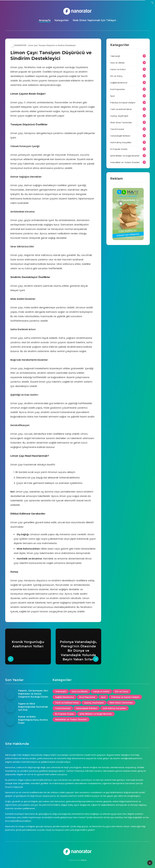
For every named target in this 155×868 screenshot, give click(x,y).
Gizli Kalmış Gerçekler (121, 142)
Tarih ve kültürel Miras (121, 109)
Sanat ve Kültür (118, 69)
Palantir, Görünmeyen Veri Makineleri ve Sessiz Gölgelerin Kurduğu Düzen (33, 694)
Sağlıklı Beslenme (119, 83)
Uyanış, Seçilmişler (119, 116)
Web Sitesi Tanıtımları (121, 123)
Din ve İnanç (116, 76)
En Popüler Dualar (119, 149)
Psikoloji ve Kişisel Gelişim (123, 103)
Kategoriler (62, 20)
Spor (113, 96)
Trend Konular (117, 129)
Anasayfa (45, 20)
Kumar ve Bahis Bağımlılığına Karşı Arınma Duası (33, 720)
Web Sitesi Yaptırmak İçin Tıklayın (94, 20)
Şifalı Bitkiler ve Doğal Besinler (125, 156)
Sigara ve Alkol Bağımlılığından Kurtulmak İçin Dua (33, 707)
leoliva (84, 860)
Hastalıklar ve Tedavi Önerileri (125, 162)
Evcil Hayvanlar (118, 89)
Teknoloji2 (115, 56)
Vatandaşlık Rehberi (120, 136)
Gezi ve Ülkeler (118, 63)
